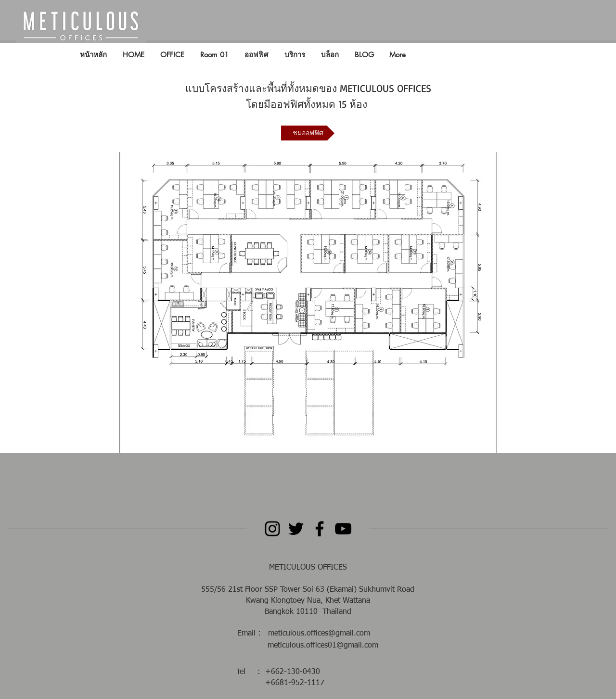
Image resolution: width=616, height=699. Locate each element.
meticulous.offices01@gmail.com (323, 646)
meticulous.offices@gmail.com (319, 634)
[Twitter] (296, 529)
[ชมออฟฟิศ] (308, 133)
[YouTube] (343, 529)
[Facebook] (320, 529)
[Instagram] (272, 529)
